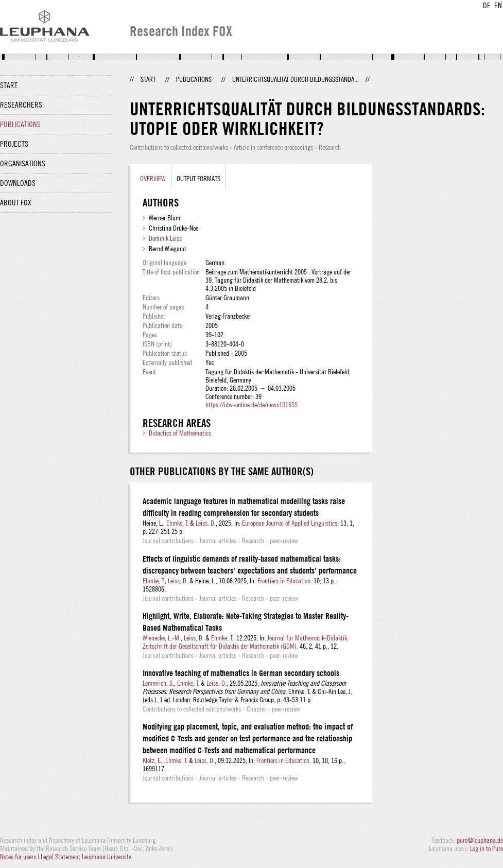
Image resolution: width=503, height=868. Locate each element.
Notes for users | (20, 857)
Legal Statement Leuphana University (86, 857)
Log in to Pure (487, 848)
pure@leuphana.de (480, 840)
